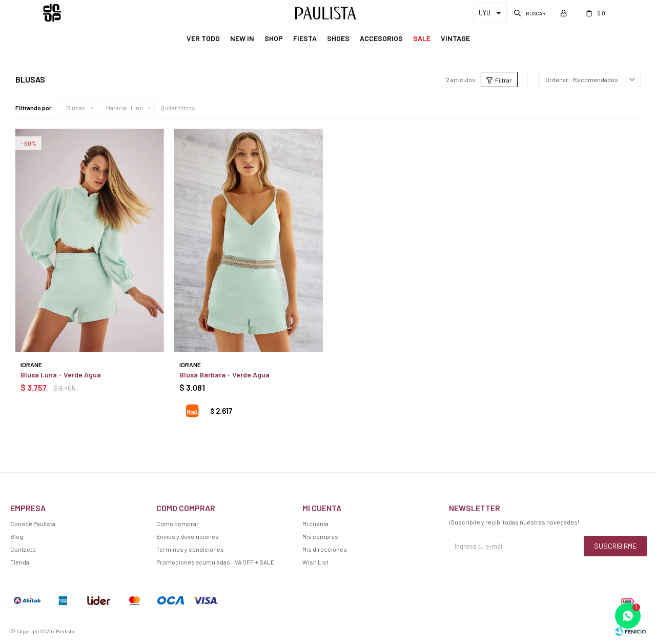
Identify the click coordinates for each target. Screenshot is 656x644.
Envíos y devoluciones (188, 536)
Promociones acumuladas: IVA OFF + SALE (215, 562)
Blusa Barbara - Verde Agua (224, 375)
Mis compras (320, 536)
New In (242, 38)
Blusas (76, 108)
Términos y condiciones (190, 549)
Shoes (338, 38)
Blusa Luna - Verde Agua (61, 375)
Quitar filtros (178, 108)
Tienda (20, 562)
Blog (17, 536)
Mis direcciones (325, 549)
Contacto (23, 549)
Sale (422, 38)
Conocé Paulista (33, 524)
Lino (125, 108)
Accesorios (381, 38)
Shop (274, 38)
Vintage (455, 38)
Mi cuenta (315, 524)
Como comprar (178, 524)
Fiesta (305, 38)
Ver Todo (203, 38)
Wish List (315, 562)
